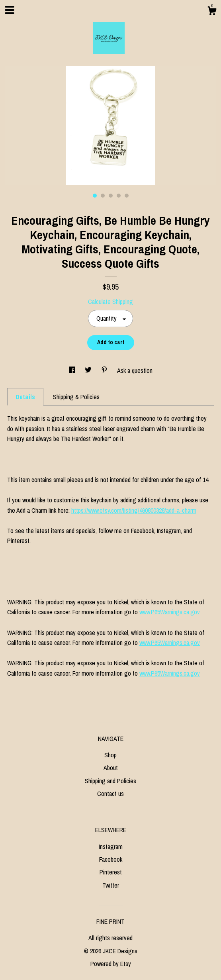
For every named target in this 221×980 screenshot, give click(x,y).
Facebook (111, 859)
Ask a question (135, 370)
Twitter (111, 885)
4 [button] (119, 196)
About (111, 768)
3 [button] (111, 196)
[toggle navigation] (10, 10)
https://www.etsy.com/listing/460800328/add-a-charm (134, 510)
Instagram (111, 847)
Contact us (110, 794)
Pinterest (111, 872)
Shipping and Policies (110, 781)
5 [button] (127, 196)
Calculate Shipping (110, 302)
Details (25, 397)
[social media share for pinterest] (105, 370)
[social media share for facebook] (73, 370)
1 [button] (95, 196)
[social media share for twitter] (89, 370)
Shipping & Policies (76, 397)
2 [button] (103, 196)
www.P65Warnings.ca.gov (170, 612)
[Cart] (212, 12)
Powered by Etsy (111, 964)
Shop (110, 755)
